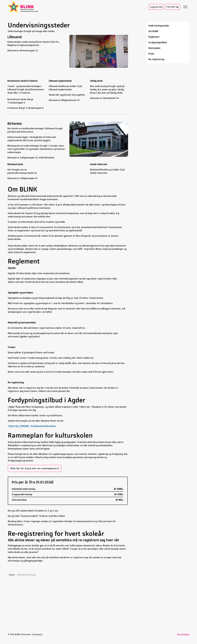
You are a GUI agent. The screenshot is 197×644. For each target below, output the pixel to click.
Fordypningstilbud (158, 42)
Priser (151, 54)
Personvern (37, 634)
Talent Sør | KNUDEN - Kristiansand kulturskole (32, 426)
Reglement (154, 37)
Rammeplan (154, 48)
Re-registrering (156, 59)
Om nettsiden (183, 634)
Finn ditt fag (173, 7)
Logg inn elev (156, 7)
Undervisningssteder (159, 26)
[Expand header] (185, 7)
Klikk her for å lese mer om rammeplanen (35, 468)
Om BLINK (153, 31)
